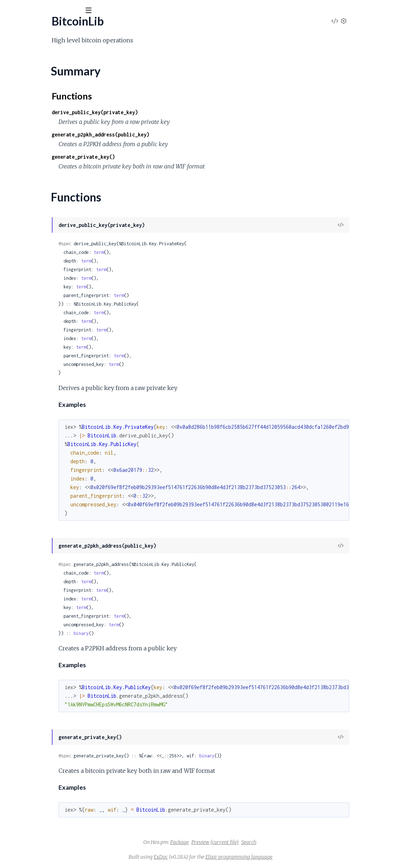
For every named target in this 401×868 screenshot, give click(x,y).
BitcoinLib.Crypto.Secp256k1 (42, 145)
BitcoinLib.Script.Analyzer (37, 426)
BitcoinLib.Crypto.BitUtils (37, 125)
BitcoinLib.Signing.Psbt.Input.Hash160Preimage (63, 775)
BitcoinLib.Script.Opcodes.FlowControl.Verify (61, 581)
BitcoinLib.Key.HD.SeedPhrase (44, 309)
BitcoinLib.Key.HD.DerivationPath (48, 212)
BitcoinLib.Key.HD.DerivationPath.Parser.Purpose (67, 261)
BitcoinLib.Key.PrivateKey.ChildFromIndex (58, 358)
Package (233, 842)
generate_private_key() (161, 157)
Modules (47, 50)
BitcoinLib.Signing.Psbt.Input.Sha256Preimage (61, 843)
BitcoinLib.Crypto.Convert (38, 135)
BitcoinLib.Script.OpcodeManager (47, 455)
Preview (254, 842)
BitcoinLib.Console (28, 106)
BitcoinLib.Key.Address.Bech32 (44, 183)
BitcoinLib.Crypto (27, 115)
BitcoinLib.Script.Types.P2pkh (42, 620)
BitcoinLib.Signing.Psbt (33, 649)
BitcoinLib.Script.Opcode (36, 445)
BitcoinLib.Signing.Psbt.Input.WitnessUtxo (56, 862)
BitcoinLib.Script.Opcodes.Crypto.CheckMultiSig (65, 513)
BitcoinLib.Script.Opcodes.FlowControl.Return (63, 571)
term (176, 252)
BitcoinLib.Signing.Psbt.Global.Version (51, 726)
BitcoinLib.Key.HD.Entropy (39, 280)
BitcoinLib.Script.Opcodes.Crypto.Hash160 (59, 552)
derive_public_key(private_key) (172, 112)
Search (303, 842)
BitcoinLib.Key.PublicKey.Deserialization (55, 397)
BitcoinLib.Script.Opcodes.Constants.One (57, 484)
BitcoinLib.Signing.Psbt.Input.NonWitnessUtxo (62, 794)
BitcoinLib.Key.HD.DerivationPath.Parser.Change (66, 242)
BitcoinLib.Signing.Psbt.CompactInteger (54, 658)
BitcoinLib (24, 28)
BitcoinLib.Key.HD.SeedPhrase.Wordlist (55, 329)
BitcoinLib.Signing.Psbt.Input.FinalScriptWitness (63, 765)
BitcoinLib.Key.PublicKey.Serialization (51, 406)
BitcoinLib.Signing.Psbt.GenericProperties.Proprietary (71, 678)
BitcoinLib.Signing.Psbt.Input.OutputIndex (56, 804)
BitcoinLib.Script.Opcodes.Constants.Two (56, 494)
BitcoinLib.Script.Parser (34, 600)
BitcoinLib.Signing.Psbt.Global (41, 707)
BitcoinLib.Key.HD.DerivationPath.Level (55, 222)
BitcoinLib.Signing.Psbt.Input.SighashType (55, 852)
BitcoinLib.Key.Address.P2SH (42, 203)
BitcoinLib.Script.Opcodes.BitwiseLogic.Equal (61, 465)
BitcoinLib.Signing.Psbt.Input (40, 746)
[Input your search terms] (54, 10)
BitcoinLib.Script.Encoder (37, 435)
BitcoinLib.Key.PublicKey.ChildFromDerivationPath (68, 377)
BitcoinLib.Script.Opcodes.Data (45, 561)
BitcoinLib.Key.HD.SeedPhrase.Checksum (57, 319)
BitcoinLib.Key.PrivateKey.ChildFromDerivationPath (70, 348)
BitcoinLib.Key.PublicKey (36, 368)
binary (159, 633)
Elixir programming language (293, 857)
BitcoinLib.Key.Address (34, 174)
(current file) (278, 842)
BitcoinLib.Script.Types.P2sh (40, 629)
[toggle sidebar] (97, 11)
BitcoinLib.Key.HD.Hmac (36, 300)
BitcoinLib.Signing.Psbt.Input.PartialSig (52, 814)
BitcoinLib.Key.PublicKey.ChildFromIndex (56, 387)
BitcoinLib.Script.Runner (35, 610)
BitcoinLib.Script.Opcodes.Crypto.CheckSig (59, 532)
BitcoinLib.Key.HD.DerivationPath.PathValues (62, 271)
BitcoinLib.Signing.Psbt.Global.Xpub (48, 736)
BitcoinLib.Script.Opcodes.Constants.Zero (57, 503)
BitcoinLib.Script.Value (33, 639)
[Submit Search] (11, 11)
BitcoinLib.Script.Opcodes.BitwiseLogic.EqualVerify (68, 474)
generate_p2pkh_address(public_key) (178, 134)
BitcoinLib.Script (26, 416)
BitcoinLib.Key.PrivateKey (38, 338)
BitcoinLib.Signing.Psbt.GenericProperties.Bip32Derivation (77, 668)
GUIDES (17, 50)
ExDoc (215, 857)
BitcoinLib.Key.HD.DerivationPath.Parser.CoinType (69, 251)
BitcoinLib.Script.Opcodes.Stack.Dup (51, 591)
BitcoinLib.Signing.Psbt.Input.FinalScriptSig (57, 755)
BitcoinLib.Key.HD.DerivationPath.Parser (57, 232)
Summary (24, 85)
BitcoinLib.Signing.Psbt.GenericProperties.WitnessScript (74, 697)
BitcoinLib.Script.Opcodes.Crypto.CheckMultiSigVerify (72, 523)
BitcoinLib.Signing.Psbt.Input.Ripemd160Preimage (66, 833)
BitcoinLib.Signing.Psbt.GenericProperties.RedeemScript (75, 688)
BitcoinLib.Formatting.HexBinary (45, 164)
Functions (24, 93)
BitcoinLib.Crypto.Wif (32, 154)
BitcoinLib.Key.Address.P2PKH (44, 193)
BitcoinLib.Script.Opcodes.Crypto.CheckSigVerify (66, 542)
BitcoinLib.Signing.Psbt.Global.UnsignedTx (55, 717)
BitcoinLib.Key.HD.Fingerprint (42, 290)
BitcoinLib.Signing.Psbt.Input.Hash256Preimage (63, 785)
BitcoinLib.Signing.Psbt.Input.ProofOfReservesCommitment (78, 823)
